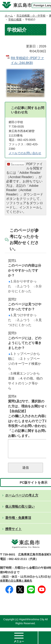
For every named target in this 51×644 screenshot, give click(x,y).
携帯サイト (13, 533)
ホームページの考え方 (22, 499)
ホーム (9, 16)
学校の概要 (15, 19)
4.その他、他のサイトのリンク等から (25, 383)
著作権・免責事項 (18, 521)
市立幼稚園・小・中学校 (31, 16)
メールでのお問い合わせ (25, 153)
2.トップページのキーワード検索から (25, 364)
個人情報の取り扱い (20, 510)
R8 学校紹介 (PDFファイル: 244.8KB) (27, 60)
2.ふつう (23, 286)
